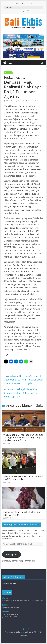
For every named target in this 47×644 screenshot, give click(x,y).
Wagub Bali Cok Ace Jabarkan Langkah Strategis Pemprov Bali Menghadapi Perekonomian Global (23, 438)
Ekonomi (8, 73)
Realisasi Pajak (33, 101)
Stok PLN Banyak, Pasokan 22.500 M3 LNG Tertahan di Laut (23, 478)
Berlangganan (12, 554)
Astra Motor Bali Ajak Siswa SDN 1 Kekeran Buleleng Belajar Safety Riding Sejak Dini (21, 393)
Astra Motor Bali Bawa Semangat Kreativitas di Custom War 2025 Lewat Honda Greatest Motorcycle (23, 380)
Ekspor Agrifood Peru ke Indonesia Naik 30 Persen (22, 513)
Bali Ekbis (21, 101)
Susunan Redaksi (9, 583)
